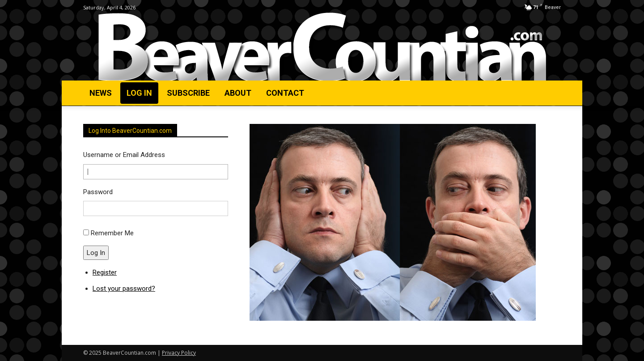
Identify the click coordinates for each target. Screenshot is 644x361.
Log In (96, 253)
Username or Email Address (124, 155)
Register (105, 272)
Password (98, 192)
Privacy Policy (179, 353)
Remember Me (112, 233)
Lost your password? (124, 289)
